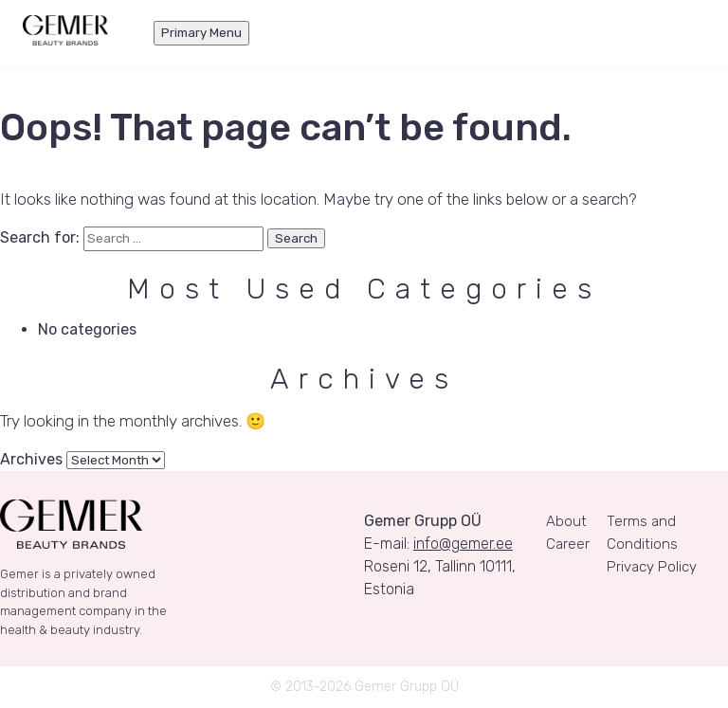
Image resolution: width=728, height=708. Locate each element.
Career (568, 544)
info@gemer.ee (463, 544)
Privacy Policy (652, 567)
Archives (31, 459)
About (566, 521)
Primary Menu (201, 33)
